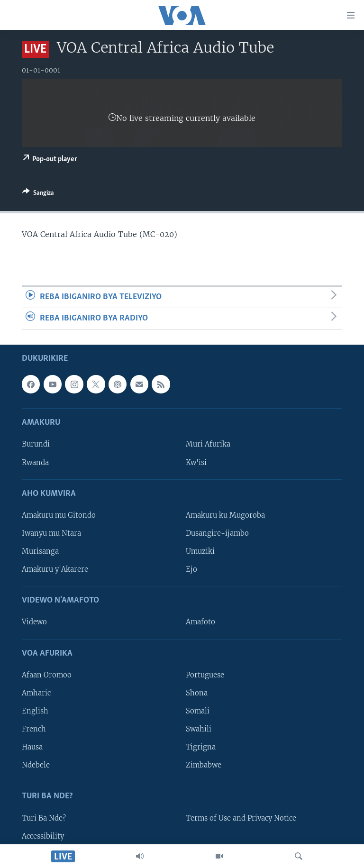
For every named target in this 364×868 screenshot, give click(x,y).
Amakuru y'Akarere (55, 569)
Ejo (191, 569)
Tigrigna (201, 747)
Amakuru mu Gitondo (59, 515)
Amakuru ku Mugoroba (225, 515)
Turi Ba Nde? (44, 818)
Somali (198, 711)
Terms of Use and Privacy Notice (241, 818)
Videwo (34, 622)
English (35, 711)
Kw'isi (196, 463)
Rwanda (35, 463)
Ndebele (36, 765)
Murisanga (40, 551)
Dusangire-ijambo (217, 533)
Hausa (32, 747)
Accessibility (43, 836)
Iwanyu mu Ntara (51, 533)
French (34, 729)
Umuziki (200, 551)
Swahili (199, 729)
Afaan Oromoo (47, 675)
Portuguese (205, 675)
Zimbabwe (204, 765)
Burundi (36, 445)
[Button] (38, 194)
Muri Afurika (208, 445)
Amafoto (200, 622)
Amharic (36, 693)
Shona (197, 693)
